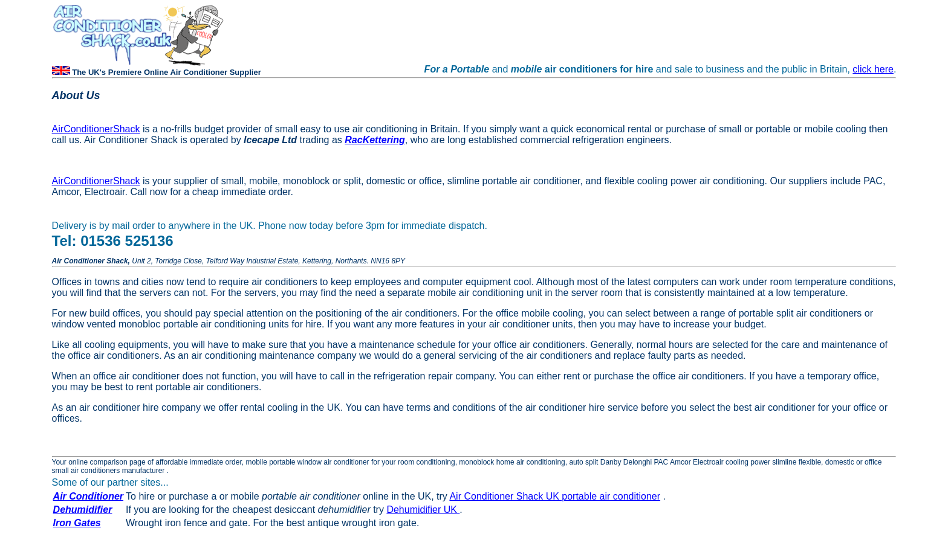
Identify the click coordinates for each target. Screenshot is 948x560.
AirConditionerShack (96, 129)
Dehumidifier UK (423, 510)
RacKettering (375, 140)
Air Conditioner (88, 496)
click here (873, 69)
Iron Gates (77, 523)
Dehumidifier (83, 510)
